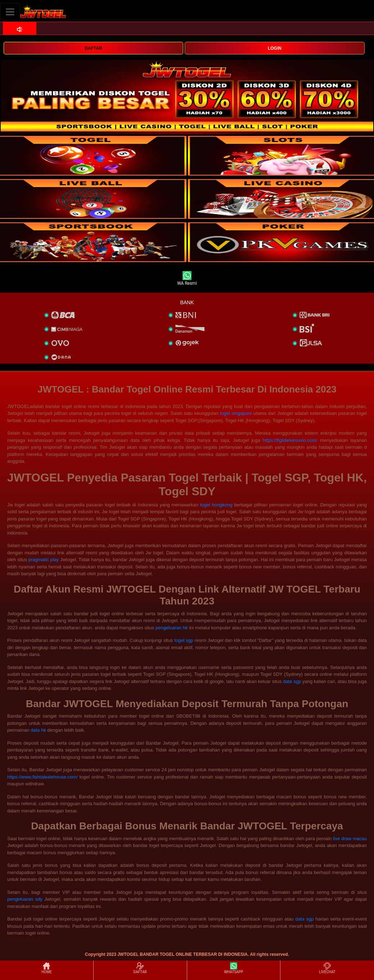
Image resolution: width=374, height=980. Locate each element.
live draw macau (350, 839)
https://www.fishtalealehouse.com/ (42, 777)
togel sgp (184, 640)
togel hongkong (216, 505)
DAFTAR (93, 48)
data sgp (292, 681)
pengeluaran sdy (25, 899)
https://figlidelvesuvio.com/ (290, 440)
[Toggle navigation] (10, 12)
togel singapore (236, 413)
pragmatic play (44, 560)
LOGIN (275, 48)
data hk (38, 730)
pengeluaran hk (172, 628)
